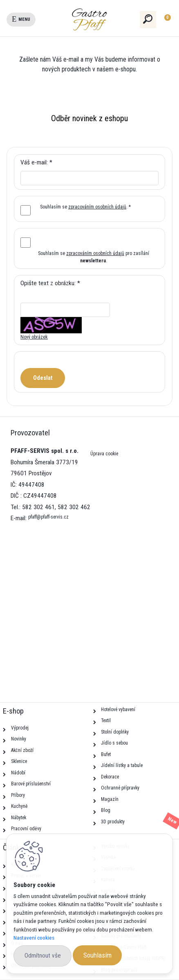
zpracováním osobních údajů (97, 207)
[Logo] (104, 20)
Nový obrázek (34, 337)
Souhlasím (97, 955)
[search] (148, 19)
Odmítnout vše (43, 956)
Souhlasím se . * (85, 207)
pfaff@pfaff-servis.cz (48, 517)
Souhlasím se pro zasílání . (94, 257)
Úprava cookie (104, 454)
